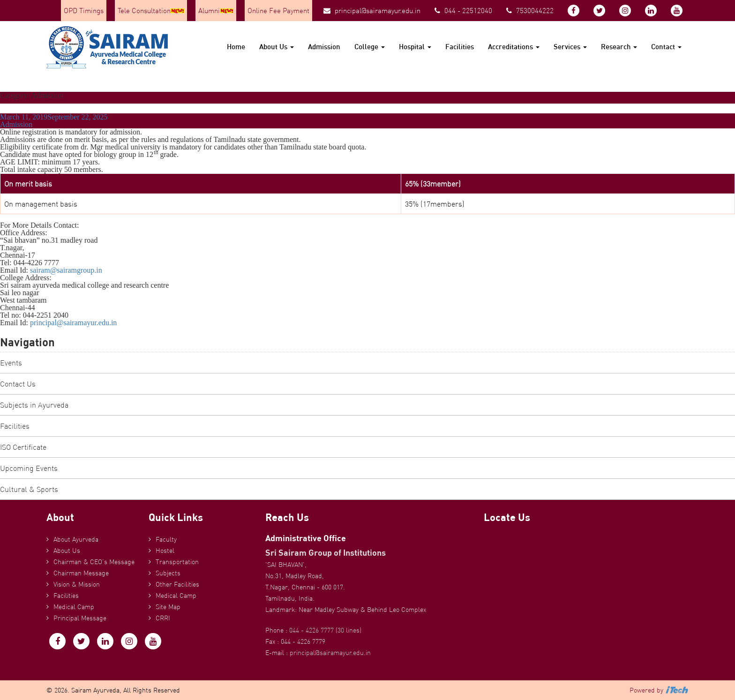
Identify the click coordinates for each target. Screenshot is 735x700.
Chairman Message (81, 573)
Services (570, 47)
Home (236, 47)
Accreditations (514, 47)
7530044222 (530, 11)
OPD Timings (84, 11)
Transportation (177, 562)
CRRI (163, 618)
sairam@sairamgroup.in (66, 270)
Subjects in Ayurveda (34, 405)
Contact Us (18, 384)
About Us (277, 47)
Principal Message (80, 618)
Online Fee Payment (278, 11)
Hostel (165, 551)
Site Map (168, 607)
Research (619, 47)
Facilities (460, 47)
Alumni (216, 11)
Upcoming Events (29, 468)
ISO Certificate (23, 447)
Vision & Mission (77, 584)
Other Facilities (177, 584)
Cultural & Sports (29, 489)
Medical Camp (74, 607)
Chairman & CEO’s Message (94, 562)
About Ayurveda (76, 539)
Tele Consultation (151, 11)
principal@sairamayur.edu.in (372, 11)
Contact (666, 47)
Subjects (168, 573)
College (370, 47)
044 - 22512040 (463, 11)
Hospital (415, 47)
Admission (324, 47)
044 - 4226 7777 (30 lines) (325, 630)
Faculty (166, 539)
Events (11, 363)
